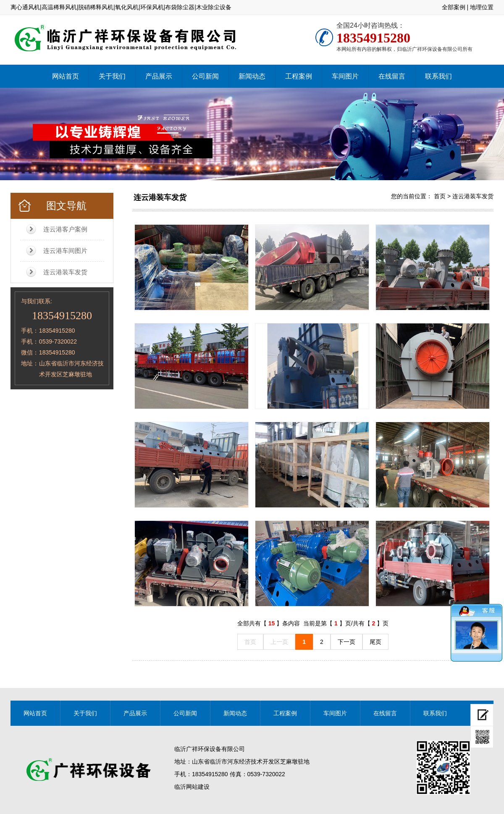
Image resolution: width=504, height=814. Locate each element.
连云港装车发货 (65, 272)
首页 (440, 196)
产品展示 (159, 76)
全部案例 (454, 7)
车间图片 (345, 76)
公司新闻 (205, 76)
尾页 (375, 642)
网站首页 (66, 76)
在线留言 (392, 76)
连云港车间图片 (65, 251)
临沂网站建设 (192, 787)
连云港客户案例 (65, 229)
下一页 (346, 642)
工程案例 (299, 76)
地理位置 (482, 7)
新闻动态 (252, 76)
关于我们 (112, 76)
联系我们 (438, 76)
